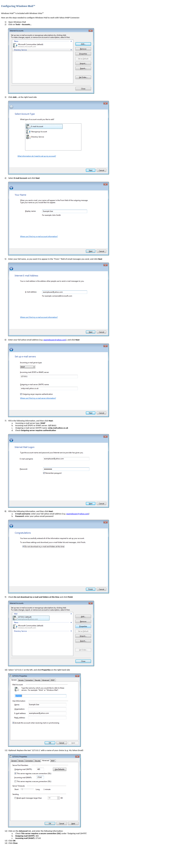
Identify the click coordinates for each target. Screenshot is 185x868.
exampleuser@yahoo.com (55, 340)
